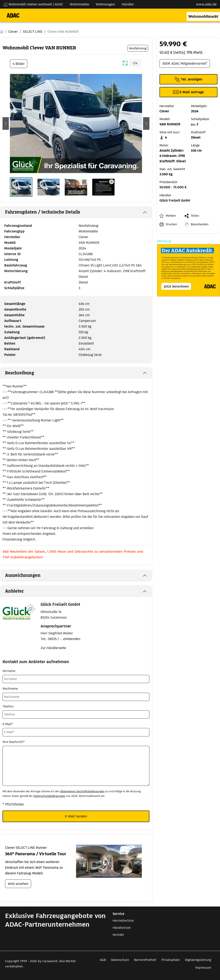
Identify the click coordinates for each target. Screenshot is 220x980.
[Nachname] (76, 697)
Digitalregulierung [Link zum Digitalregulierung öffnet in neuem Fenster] (198, 960)
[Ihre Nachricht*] (76, 766)
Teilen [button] (195, 216)
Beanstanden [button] (200, 224)
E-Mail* (8, 724)
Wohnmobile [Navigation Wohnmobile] (79, 4)
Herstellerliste (123, 921)
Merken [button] (171, 216)
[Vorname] (76, 679)
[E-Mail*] (76, 732)
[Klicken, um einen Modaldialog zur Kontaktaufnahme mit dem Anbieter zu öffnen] (188, 92)
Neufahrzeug (88, 226)
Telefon (8, 706)
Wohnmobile (88, 231)
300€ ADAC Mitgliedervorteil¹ (185, 64)
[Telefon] (76, 714)
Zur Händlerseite (53, 648)
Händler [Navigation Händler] (128, 4)
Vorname (9, 671)
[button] (6, 123)
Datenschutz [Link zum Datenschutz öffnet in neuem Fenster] (120, 960)
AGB (103, 960)
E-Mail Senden (76, 816)
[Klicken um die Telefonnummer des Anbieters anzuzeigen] (188, 79)
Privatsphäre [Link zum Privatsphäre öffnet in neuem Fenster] (171, 960)
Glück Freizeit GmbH (175, 201)
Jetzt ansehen (18, 884)
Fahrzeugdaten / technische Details (43, 212)
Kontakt (118, 935)
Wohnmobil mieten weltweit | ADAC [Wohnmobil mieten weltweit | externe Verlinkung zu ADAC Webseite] (33, 4)
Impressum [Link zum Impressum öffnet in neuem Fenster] (203, 968)
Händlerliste (122, 928)
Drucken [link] (171, 224)
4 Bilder (19, 64)
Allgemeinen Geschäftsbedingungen (82, 791)
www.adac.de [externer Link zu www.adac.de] (206, 4)
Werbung (164, 241)
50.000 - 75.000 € (173, 187)
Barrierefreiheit (145, 960)
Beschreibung (20, 373)
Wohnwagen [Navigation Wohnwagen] (105, 4)
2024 (82, 248)
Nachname (10, 689)
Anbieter (14, 591)
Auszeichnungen (23, 575)
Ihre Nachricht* (14, 742)
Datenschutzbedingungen (49, 796)
